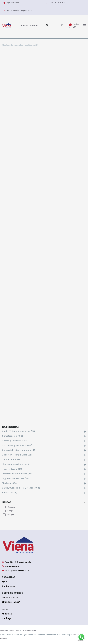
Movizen (4, 639)
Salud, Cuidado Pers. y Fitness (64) (44, 488)
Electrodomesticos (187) (44, 464)
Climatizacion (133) (44, 436)
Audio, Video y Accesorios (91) (44, 431)
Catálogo (7, 618)
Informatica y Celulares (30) (44, 473)
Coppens (11, 507)
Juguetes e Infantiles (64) (44, 478)
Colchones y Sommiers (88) (44, 445)
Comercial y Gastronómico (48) (44, 450)
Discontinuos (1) (44, 459)
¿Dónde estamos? (11, 602)
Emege (10, 510)
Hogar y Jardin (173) (44, 469)
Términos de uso (29, 630)
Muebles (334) (44, 483)
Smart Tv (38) (44, 492)
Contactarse (8, 586)
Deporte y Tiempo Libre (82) (44, 454)
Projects (77, 634)
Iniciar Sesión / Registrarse (19, 10)
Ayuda (5, 581)
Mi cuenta (7, 613)
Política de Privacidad (10, 630)
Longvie (11, 514)
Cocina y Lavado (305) (44, 440)
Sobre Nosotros (10, 597)
